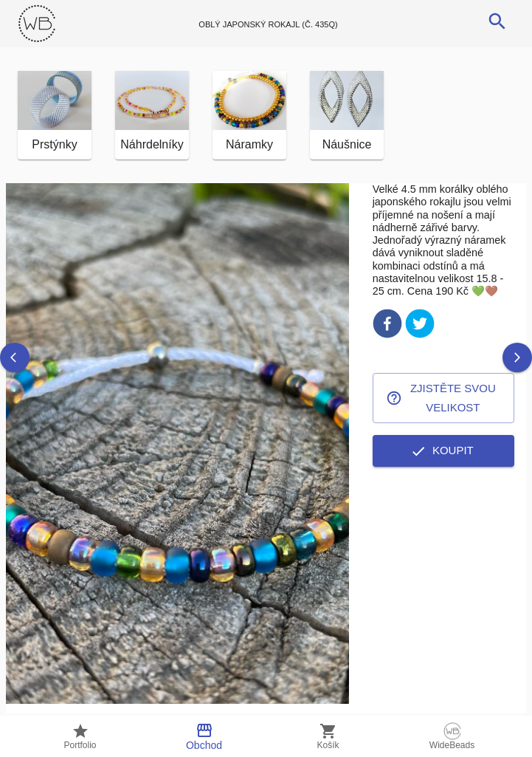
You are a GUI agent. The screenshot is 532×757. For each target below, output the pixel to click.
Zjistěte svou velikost (443, 398)
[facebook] (387, 326)
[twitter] (420, 326)
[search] (497, 21)
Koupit (443, 451)
